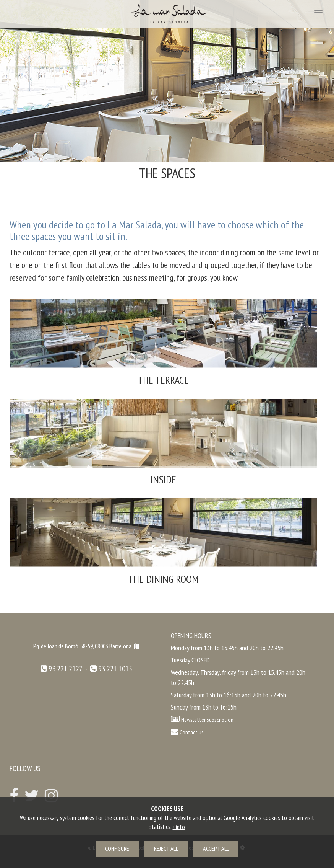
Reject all (166, 848)
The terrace (163, 380)
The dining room (163, 579)
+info (179, 827)
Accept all (216, 848)
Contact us (187, 732)
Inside (163, 479)
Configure (117, 848)
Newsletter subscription (207, 720)
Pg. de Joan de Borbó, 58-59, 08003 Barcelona (86, 646)
